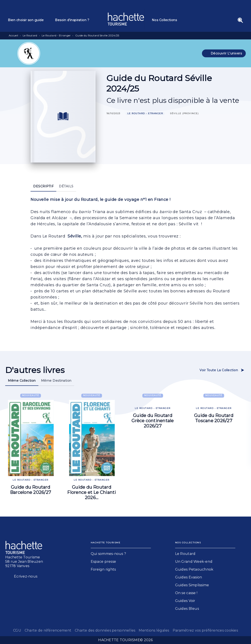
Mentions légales (154, 630)
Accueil (13, 35)
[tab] (29, 20)
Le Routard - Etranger (56, 35)
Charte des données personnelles (105, 630)
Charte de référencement (48, 630)
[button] (224, 53)
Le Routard (30, 35)
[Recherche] (240, 20)
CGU (17, 630)
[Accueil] (126, 19)
